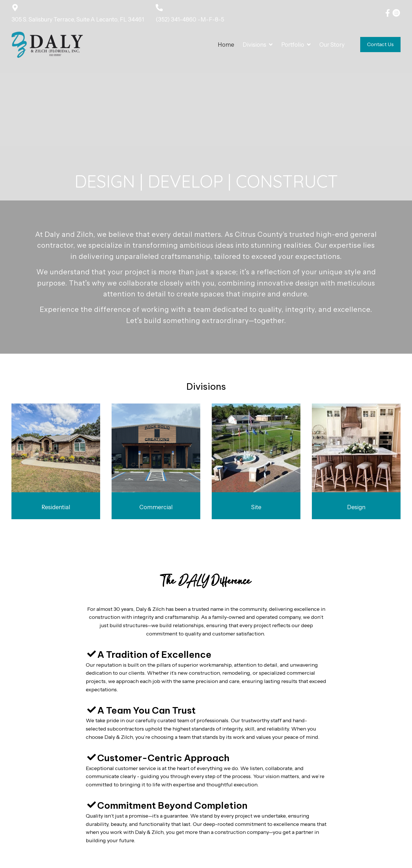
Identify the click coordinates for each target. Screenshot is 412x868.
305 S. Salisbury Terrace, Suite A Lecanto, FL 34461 (78, 19)
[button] (388, 13)
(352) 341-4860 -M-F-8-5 (190, 19)
